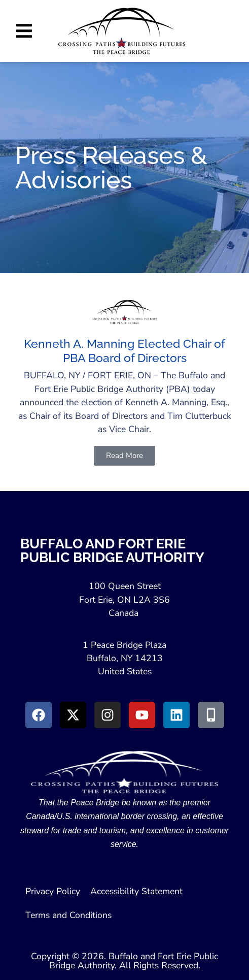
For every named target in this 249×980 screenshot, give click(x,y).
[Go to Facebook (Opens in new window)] (39, 715)
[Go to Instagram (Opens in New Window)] (108, 715)
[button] (24, 31)
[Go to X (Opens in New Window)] (73, 715)
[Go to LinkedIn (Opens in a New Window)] (176, 715)
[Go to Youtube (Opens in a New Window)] (142, 715)
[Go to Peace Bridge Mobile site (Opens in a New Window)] (211, 715)
